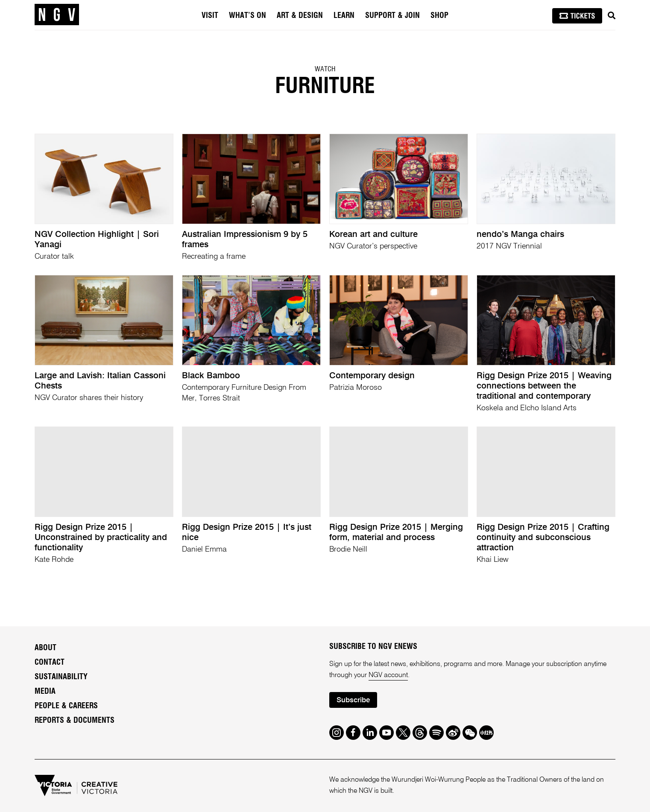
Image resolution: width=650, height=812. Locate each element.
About (45, 648)
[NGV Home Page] (57, 15)
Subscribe (353, 700)
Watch (325, 69)
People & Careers (66, 706)
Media (45, 692)
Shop (439, 16)
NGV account (388, 675)
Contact (50, 663)
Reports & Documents (75, 721)
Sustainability (61, 677)
